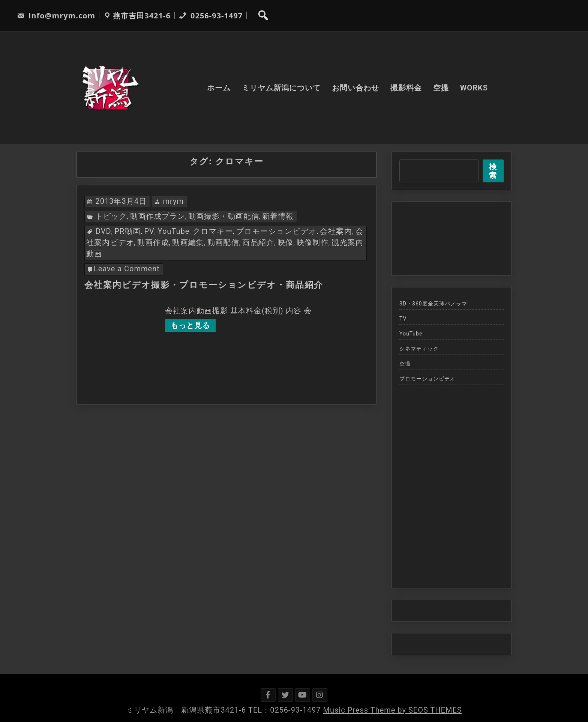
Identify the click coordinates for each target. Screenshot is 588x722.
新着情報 (278, 216)
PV (149, 231)
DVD (103, 231)
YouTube (174, 231)
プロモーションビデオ (277, 231)
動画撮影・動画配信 (224, 216)
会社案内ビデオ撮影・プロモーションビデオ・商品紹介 (204, 285)
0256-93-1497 (211, 16)
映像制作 (313, 242)
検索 (493, 171)
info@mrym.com (56, 16)
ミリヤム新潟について (281, 88)
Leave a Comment (127, 269)
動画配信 (223, 242)
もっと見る (190, 325)
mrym (173, 201)
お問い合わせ (355, 88)
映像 (286, 242)
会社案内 (336, 231)
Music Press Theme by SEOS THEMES (393, 710)
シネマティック (419, 349)
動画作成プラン (158, 216)
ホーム (219, 88)
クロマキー (213, 231)
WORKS (474, 88)
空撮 (441, 88)
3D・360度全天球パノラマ (433, 304)
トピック (111, 216)
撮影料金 (406, 88)
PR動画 (127, 231)
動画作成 (153, 242)
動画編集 (188, 242)
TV (403, 319)
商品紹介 (258, 242)
